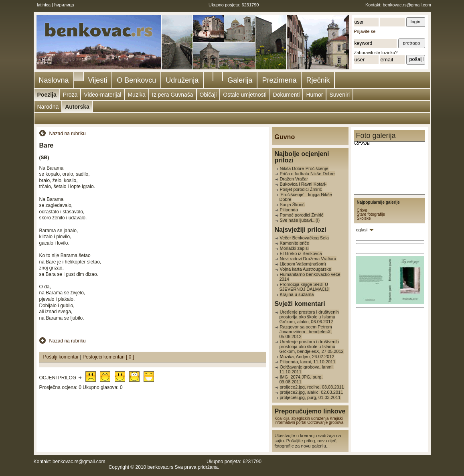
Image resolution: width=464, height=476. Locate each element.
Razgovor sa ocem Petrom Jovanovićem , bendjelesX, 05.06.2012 (306, 332)
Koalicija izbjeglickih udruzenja (302, 418)
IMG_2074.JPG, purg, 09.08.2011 (301, 379)
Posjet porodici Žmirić (301, 189)
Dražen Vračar (294, 179)
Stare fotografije (371, 214)
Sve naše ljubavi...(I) (300, 220)
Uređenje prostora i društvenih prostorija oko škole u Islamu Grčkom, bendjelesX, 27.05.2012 (312, 346)
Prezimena (279, 80)
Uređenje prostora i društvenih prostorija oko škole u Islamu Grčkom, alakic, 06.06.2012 (309, 317)
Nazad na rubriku (67, 134)
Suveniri (339, 95)
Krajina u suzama (297, 294)
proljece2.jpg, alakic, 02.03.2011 (312, 392)
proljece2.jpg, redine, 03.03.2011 (312, 387)
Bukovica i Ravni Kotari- (303, 184)
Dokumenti (287, 95)
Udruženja (182, 80)
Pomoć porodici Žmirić (302, 215)
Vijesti (98, 80)
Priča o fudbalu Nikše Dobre (307, 174)
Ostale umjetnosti (245, 95)
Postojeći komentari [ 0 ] (108, 357)
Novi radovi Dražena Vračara (308, 259)
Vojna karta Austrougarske (306, 269)
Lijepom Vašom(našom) (303, 264)
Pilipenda (289, 210)
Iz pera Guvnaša (173, 95)
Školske (364, 218)
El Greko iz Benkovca (301, 253)
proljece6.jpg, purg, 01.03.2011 (310, 397)
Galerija (240, 80)
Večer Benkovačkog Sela (304, 238)
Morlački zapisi (294, 248)
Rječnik (318, 80)
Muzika (136, 95)
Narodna (48, 107)
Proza (70, 95)
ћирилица (64, 5)
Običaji (208, 95)
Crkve (362, 210)
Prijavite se (365, 31)
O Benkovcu (136, 80)
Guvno (285, 137)
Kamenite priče (295, 243)
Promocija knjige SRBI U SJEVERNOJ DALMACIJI (305, 287)
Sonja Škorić (292, 205)
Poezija (47, 95)
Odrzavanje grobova (325, 422)
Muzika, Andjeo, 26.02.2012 (307, 356)
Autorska (77, 107)
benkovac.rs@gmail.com (407, 5)
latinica (44, 5)
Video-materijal (102, 95)
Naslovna (54, 80)
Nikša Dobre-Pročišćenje (304, 168)
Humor (314, 95)
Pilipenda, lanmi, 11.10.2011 (308, 362)
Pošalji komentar (62, 357)
